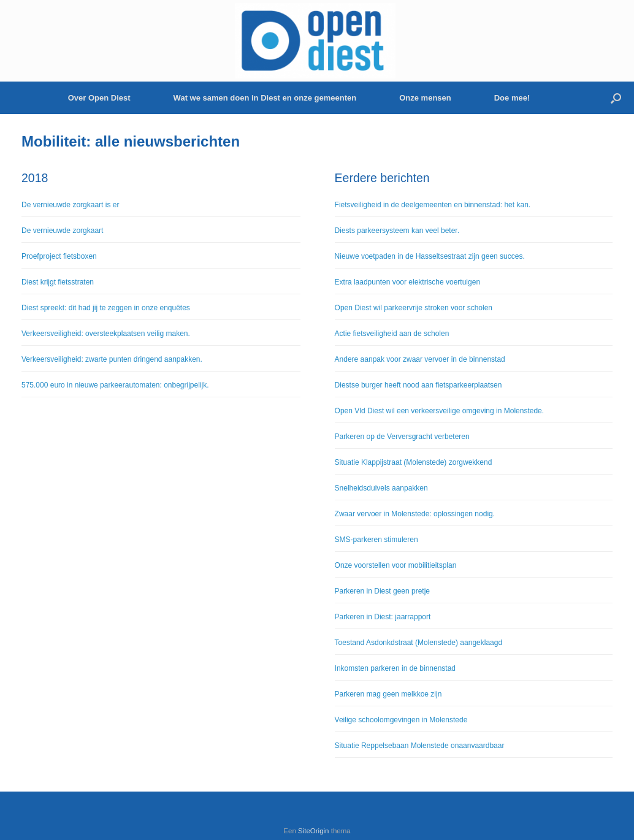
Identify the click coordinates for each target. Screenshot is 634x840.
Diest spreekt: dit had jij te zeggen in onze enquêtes (106, 308)
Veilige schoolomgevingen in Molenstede (401, 720)
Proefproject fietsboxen (59, 256)
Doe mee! (512, 98)
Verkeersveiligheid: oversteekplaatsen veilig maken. (106, 334)
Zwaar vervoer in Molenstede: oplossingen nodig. (415, 514)
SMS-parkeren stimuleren (376, 540)
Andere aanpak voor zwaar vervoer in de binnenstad (420, 359)
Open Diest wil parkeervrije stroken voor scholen (414, 308)
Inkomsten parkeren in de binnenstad (395, 668)
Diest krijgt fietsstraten (58, 282)
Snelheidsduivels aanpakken (381, 488)
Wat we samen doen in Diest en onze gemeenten (265, 98)
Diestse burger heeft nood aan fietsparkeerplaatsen (418, 385)
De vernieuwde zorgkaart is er (70, 205)
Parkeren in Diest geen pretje (382, 591)
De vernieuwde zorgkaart (62, 231)
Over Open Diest (99, 98)
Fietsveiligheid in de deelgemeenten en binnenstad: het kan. (433, 205)
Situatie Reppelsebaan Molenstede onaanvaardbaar (420, 746)
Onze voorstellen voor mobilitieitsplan (396, 565)
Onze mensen (425, 98)
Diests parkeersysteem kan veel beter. (397, 231)
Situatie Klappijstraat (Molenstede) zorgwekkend (414, 462)
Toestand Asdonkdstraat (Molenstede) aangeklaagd (419, 643)
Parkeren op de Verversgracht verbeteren (402, 437)
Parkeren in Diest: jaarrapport (383, 617)
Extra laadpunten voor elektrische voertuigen (407, 282)
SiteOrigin (314, 831)
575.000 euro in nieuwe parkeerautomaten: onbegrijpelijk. (115, 385)
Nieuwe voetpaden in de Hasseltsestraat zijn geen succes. (430, 256)
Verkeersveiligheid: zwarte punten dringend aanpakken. (112, 359)
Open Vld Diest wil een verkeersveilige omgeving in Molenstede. (440, 411)
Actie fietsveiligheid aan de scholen (392, 334)
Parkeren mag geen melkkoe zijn (388, 694)
